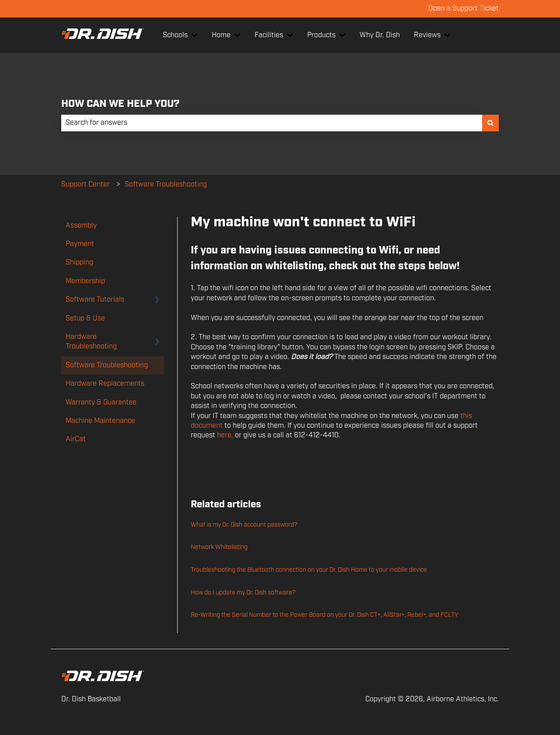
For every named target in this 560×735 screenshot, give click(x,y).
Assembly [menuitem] (81, 226)
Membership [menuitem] (85, 281)
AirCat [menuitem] (76, 439)
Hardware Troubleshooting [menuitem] (91, 342)
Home (221, 35)
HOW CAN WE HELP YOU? (120, 104)
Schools (175, 35)
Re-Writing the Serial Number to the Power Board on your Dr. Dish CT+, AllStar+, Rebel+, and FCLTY (324, 615)
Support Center (86, 185)
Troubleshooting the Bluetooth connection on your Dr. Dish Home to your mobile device (309, 570)
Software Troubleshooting (166, 185)
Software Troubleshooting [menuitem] (107, 365)
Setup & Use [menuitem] (85, 318)
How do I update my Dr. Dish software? (243, 593)
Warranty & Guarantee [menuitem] (101, 403)
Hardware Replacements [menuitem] (105, 384)
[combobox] (272, 123)
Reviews (427, 35)
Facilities (269, 35)
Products (321, 35)
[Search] (490, 123)
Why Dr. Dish (380, 35)
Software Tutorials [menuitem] (95, 300)
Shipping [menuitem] (79, 262)
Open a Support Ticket (464, 9)
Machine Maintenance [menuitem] (100, 421)
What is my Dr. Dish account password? (244, 525)
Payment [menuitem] (80, 244)
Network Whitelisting (219, 547)
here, (225, 435)
